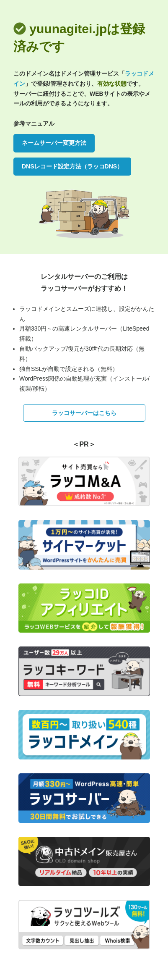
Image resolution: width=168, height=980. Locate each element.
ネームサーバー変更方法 (54, 143)
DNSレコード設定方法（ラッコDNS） (72, 166)
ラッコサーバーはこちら (84, 413)
